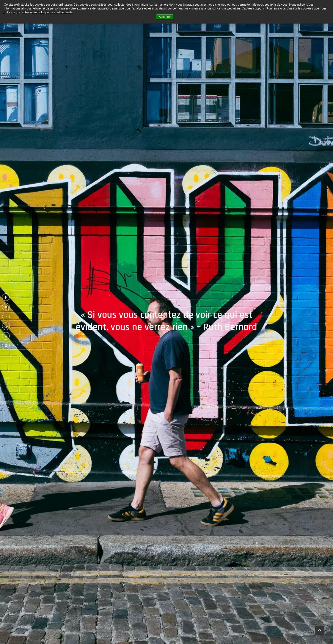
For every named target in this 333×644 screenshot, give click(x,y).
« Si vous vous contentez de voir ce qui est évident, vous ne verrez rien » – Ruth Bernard (166, 321)
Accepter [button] (165, 17)
